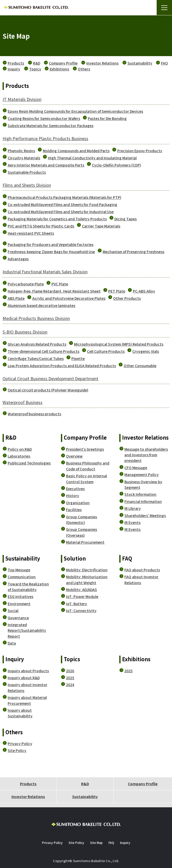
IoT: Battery (77, 604)
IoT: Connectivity (81, 611)
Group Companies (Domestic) (82, 520)
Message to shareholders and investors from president (146, 455)
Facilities (74, 510)
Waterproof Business (23, 402)
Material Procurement (85, 542)
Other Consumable (140, 366)
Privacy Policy (20, 743)
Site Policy (17, 750)
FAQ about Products (142, 570)
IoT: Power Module (82, 596)
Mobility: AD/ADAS (82, 590)
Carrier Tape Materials (101, 226)
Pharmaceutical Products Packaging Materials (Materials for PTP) (64, 197)
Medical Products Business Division (36, 318)
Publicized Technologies (29, 463)
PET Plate (117, 291)
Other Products (127, 298)
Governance (18, 618)
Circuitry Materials (24, 158)
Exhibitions (59, 69)
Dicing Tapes (126, 219)
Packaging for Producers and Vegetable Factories (51, 244)
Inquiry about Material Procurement (27, 700)
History (73, 495)
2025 (70, 678)
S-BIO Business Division (25, 332)
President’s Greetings (85, 449)
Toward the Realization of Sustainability (28, 587)
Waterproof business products (34, 414)
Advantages (18, 259)
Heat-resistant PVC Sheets (31, 233)
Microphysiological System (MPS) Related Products (119, 344)
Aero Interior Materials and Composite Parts (46, 165)
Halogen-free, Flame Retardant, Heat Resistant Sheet (54, 291)
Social (13, 611)
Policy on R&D (20, 449)
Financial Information (143, 501)
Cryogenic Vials (146, 351)
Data (12, 643)
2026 (70, 671)
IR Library (133, 508)
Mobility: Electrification (87, 570)
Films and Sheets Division (27, 185)
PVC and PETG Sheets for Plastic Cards (41, 226)
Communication (22, 577)
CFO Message (136, 468)
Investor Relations (102, 63)
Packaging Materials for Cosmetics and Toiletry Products (57, 219)
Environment (19, 604)
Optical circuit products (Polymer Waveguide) (48, 390)
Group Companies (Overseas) (82, 532)
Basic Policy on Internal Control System (87, 479)
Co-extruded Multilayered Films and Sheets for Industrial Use (61, 212)
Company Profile (63, 63)
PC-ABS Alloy (144, 291)
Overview (74, 456)
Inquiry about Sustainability (20, 713)
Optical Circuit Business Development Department (50, 378)
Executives (75, 489)
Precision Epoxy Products (140, 151)
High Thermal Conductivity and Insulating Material (92, 158)
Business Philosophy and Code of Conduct (88, 466)
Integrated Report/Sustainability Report (27, 630)
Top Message (19, 570)
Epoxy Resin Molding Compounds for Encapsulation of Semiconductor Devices (75, 111)
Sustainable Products (27, 172)
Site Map (96, 843)
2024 (70, 685)
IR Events (132, 522)
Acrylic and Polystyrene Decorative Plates (69, 298)
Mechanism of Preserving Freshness (133, 252)
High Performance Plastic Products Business (45, 138)
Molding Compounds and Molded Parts (76, 151)
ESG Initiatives (20, 596)
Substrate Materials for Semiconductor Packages (51, 126)
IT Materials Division (22, 99)
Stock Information (140, 494)
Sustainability (140, 63)
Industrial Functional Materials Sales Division (45, 272)
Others (84, 69)
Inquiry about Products (28, 671)
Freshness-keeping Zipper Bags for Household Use (51, 252)
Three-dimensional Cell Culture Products (44, 351)
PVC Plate (60, 284)
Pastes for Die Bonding (107, 118)
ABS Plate (16, 298)
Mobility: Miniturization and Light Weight (87, 580)
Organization (78, 503)
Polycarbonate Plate (26, 284)
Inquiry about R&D (24, 678)
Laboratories (19, 456)
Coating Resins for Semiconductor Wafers (44, 118)
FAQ (164, 63)
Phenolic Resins (21, 151)
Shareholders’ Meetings (145, 515)
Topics (35, 69)
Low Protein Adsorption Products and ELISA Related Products (62, 366)
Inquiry (14, 69)
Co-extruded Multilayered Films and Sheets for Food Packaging (62, 204)
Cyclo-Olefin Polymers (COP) (116, 165)
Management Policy (142, 474)
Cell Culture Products (106, 351)
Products (16, 63)
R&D (37, 63)
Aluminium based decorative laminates (41, 305)
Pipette (78, 358)
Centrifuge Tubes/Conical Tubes (36, 358)
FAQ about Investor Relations (141, 580)
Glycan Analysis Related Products (37, 344)
